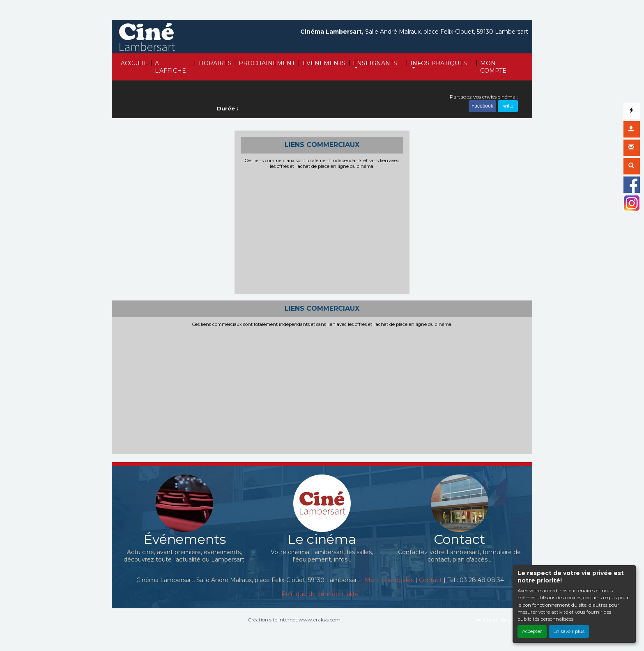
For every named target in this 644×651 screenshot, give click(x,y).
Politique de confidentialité (320, 594)
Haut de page (500, 620)
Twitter (508, 106)
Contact (430, 580)
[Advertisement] (322, 231)
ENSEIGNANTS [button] (375, 63)
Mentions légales (389, 580)
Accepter (532, 631)
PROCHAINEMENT (267, 63)
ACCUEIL (134, 63)
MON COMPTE (493, 67)
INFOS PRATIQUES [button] (439, 63)
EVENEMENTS (324, 63)
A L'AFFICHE (170, 67)
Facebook (482, 106)
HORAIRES (215, 63)
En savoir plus (569, 631)
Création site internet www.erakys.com (294, 620)
